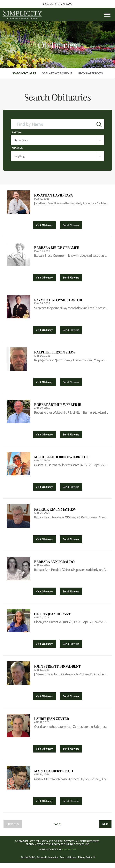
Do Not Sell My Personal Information (40, 862)
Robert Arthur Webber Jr (58, 406)
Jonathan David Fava (53, 195)
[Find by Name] (52, 124)
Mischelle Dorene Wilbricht (62, 459)
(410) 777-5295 (63, 4)
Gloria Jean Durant (52, 617)
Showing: (17, 148)
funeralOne (69, 855)
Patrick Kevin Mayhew (55, 512)
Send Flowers (72, 224)
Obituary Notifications (57, 73)
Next (105, 829)
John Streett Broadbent (57, 670)
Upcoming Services (90, 73)
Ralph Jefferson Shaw (55, 354)
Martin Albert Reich (54, 776)
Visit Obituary (46, 224)
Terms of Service (68, 862)
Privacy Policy (85, 862)
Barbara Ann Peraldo (54, 565)
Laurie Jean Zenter (52, 723)
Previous (13, 829)
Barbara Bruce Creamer (57, 248)
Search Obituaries (24, 73)
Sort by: (17, 132)
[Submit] (99, 124)
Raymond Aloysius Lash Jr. (58, 301)
